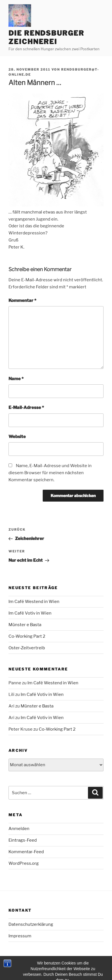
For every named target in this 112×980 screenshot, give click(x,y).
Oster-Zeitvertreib (27, 648)
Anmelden (19, 829)
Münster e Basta (25, 625)
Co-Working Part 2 (27, 636)
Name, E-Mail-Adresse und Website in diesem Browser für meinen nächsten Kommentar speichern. (50, 473)
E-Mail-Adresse (26, 408)
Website (17, 437)
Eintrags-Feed (23, 840)
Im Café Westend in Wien (34, 602)
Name (16, 379)
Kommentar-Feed (26, 852)
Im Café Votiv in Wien (30, 613)
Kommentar (22, 300)
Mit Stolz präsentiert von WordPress (41, 966)
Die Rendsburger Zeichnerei (46, 37)
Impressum (20, 936)
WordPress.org (24, 863)
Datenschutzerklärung (31, 924)
